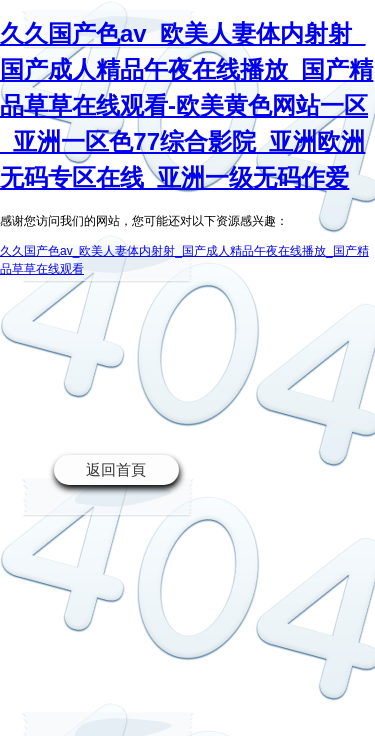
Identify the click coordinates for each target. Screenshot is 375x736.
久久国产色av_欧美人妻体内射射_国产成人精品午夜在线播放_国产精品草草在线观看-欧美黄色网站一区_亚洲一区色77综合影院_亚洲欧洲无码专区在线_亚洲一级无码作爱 (186, 105)
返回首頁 (116, 469)
